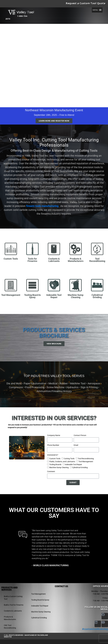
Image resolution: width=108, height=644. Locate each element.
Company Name (54, 435)
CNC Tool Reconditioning (10, 626)
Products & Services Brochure (54, 333)
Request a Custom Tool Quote (86, 3)
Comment (51, 471)
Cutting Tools (69, 458)
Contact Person (80, 435)
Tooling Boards (55, 464)
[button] (95, 10)
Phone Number (53, 445)
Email (76, 445)
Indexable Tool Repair (73, 464)
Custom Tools (55, 458)
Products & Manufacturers (10, 618)
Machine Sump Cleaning (59, 467)
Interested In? (53, 455)
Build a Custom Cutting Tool (13, 598)
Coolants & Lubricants (13, 611)
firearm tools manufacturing (42, 206)
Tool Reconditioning (86, 458)
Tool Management (86, 461)
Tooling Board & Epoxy (40, 600)
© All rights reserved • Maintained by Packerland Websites (26, 636)
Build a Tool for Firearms (14, 605)
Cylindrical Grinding (80, 467)
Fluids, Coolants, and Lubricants (62, 461)
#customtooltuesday (95, 629)
